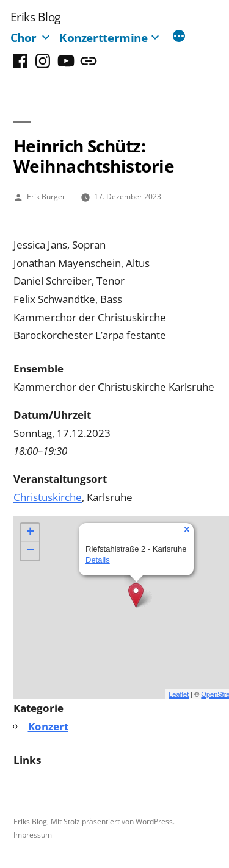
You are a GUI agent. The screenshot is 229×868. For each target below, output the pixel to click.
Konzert (48, 726)
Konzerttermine (104, 37)
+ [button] (30, 533)
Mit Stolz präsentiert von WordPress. (113, 821)
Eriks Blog (35, 17)
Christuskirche (48, 497)
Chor (24, 37)
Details (98, 560)
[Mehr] (179, 37)
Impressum (33, 834)
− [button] (30, 551)
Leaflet (179, 694)
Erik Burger (46, 196)
